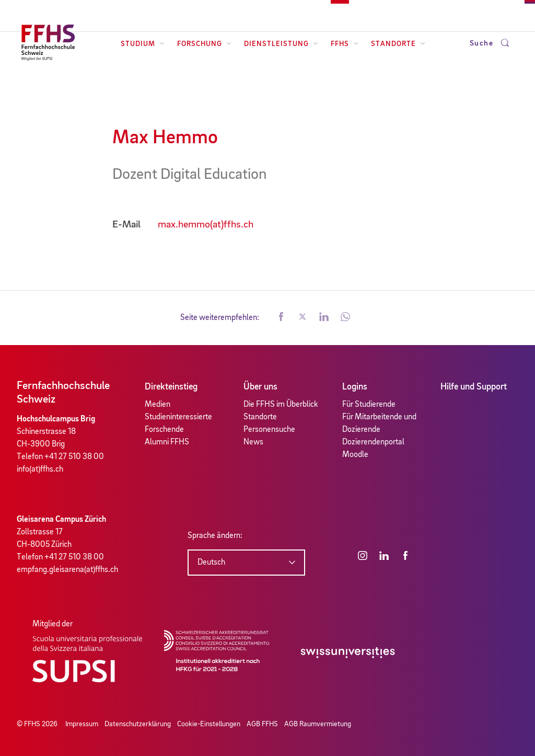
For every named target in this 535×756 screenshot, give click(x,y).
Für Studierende (369, 405)
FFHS (345, 44)
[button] (281, 318)
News (253, 442)
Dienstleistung (281, 44)
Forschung (204, 44)
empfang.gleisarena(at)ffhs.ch (67, 570)
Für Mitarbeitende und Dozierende (379, 423)
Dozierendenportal (373, 442)
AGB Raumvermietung (318, 724)
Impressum (82, 724)
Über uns (260, 387)
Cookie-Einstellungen (209, 724)
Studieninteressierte (178, 417)
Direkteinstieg (171, 387)
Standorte (398, 44)
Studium (143, 44)
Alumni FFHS (167, 442)
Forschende (164, 430)
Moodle (355, 455)
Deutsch (211, 563)
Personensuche (269, 430)
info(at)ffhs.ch (40, 469)
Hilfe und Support (474, 387)
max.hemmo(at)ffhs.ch (206, 225)
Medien (158, 405)
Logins (355, 387)
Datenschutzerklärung (138, 724)
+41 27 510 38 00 (74, 457)
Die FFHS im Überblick (281, 405)
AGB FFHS (262, 724)
